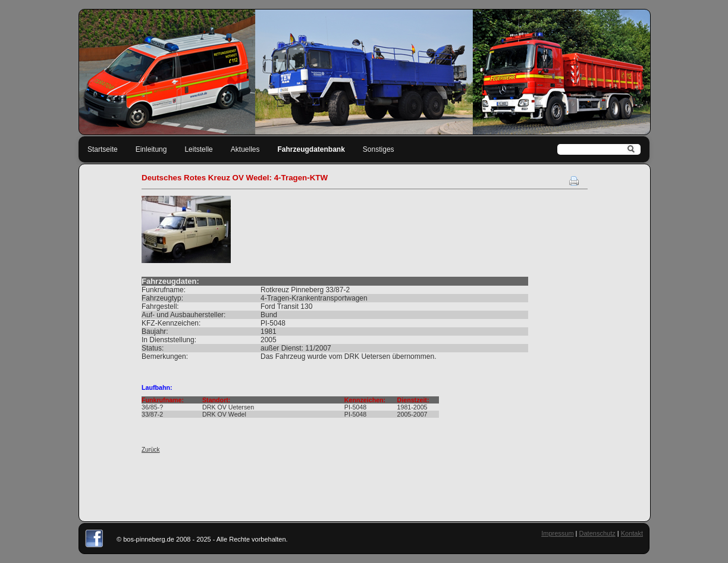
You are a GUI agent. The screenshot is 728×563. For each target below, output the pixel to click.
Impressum (557, 533)
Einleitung (151, 149)
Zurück (151, 450)
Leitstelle (198, 149)
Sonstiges (379, 149)
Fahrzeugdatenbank (311, 149)
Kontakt (632, 533)
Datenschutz (597, 533)
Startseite (103, 149)
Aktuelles (245, 149)
